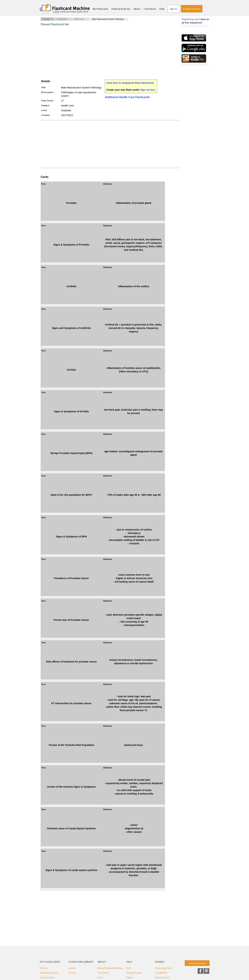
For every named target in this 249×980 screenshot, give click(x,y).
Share (100, 977)
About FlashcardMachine (110, 968)
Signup (130, 977)
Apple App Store (164, 968)
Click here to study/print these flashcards (130, 83)
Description (47, 92)
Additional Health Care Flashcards (127, 97)
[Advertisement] (104, 53)
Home (47, 19)
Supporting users (191, 19)
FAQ (128, 968)
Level (44, 110)
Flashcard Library (121, 9)
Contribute (150, 9)
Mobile (160, 962)
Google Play (161, 973)
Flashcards (62, 19)
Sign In (174, 9)
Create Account (192, 9)
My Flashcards (100, 9)
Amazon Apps (162, 977)
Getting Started (134, 973)
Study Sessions (47, 977)
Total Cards (47, 101)
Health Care (79, 19)
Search (206, 9)
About (137, 9)
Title (43, 87)
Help (162, 9)
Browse (72, 973)
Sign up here (148, 90)
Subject (45, 105)
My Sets (44, 968)
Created (45, 115)
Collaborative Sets (49, 973)
